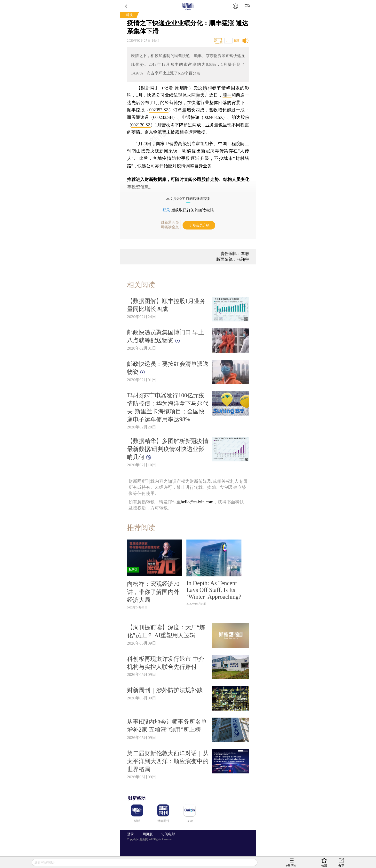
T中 (228, 41)
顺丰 (227, 95)
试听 (237, 41)
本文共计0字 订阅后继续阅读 (188, 199)
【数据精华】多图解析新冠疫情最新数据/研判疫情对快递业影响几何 (168, 449)
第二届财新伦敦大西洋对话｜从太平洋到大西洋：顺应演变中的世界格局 (168, 761)
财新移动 (137, 798)
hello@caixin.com (197, 502)
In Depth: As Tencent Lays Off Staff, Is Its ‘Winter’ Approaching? (214, 590)
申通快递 (191, 117)
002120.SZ (141, 125)
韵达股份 (240, 117)
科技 (129, 15)
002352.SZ (159, 110)
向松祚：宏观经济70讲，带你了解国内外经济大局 (153, 592)
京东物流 (153, 132)
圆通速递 (140, 117)
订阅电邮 (167, 834)
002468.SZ (213, 117)
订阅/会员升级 (199, 225)
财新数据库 (155, 180)
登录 (166, 210)
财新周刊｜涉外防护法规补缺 (165, 690)
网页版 (148, 834)
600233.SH (163, 117)
